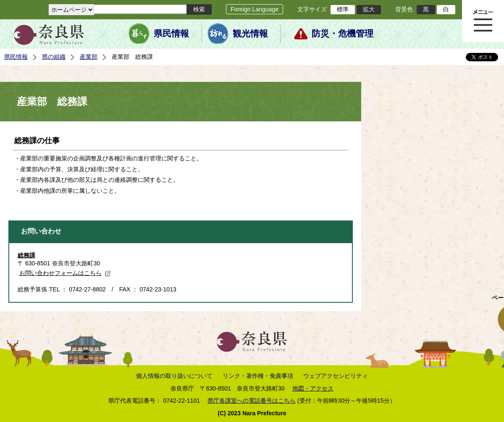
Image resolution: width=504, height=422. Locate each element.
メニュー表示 (483, 21)
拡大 (369, 9)
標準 (343, 9)
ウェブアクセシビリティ (336, 376)
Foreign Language (255, 9)
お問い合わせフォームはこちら (65, 273)
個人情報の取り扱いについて (174, 376)
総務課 (26, 255)
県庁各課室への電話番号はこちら (252, 401)
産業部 (89, 57)
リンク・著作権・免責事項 (258, 376)
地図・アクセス (313, 388)
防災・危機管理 (343, 34)
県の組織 (54, 57)
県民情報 (171, 34)
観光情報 (250, 34)
